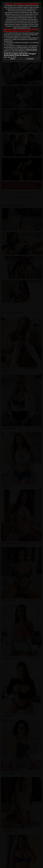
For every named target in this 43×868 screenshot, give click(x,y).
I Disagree (30, 59)
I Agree (12, 59)
